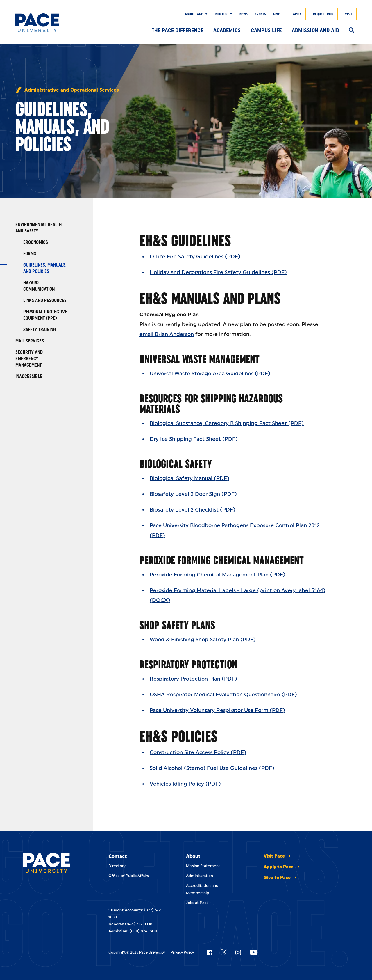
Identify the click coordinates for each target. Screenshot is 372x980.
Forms (30, 254)
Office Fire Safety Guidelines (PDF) (195, 257)
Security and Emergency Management (29, 359)
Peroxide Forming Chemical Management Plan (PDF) (218, 575)
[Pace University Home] (39, 23)
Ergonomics (36, 242)
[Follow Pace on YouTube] (254, 952)
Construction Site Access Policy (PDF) (198, 752)
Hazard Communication (39, 286)
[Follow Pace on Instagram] (238, 952)
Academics (227, 30)
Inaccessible (29, 376)
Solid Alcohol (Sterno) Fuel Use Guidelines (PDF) (212, 768)
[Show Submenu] (205, 14)
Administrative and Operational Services (72, 90)
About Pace (194, 14)
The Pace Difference (177, 30)
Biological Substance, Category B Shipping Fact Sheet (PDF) (227, 423)
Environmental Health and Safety (39, 228)
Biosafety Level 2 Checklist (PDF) (193, 510)
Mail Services (30, 341)
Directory (117, 866)
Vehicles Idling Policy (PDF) (185, 784)
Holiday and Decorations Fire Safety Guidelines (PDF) (218, 272)
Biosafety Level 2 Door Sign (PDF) (193, 494)
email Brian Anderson (167, 334)
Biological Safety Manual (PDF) (189, 478)
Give (277, 14)
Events (260, 14)
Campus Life (266, 30)
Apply (297, 14)
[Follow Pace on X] (224, 952)
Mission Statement (203, 866)
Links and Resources (45, 300)
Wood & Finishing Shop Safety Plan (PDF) (203, 640)
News (244, 14)
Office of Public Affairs (129, 876)
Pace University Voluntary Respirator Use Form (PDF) (217, 710)
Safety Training (40, 330)
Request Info (323, 14)
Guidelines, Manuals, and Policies (45, 268)
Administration (200, 876)
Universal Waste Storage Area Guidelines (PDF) (210, 374)
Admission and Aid (315, 30)
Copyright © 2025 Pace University (137, 952)
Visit (349, 14)
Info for (221, 14)
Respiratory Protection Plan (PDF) (193, 679)
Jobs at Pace (197, 903)
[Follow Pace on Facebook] (210, 952)
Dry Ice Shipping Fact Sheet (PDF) (194, 439)
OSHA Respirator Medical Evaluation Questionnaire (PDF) (223, 695)
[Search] (352, 31)
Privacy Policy (182, 952)
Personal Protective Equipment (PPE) (45, 315)
